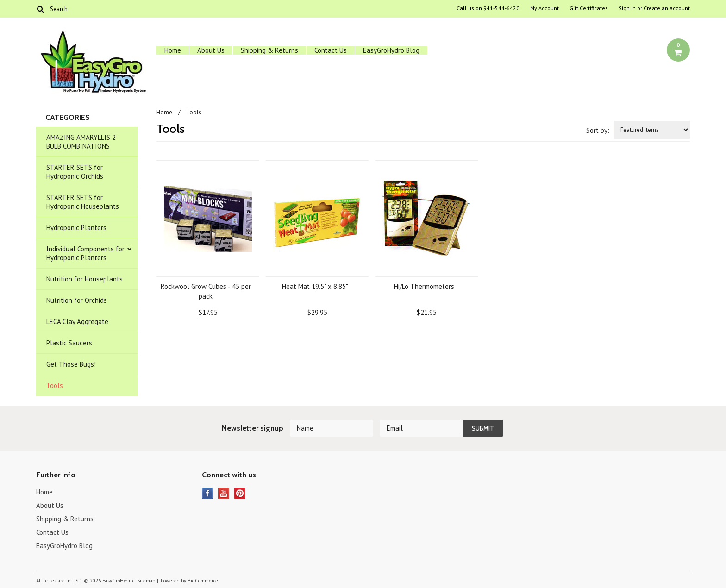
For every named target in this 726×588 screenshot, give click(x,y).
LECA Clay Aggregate (77, 322)
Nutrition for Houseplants (84, 279)
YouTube (224, 493)
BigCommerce (203, 581)
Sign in (627, 8)
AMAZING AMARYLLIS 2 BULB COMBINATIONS (81, 142)
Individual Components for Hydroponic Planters (85, 253)
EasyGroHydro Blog (391, 50)
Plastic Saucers (69, 343)
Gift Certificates (589, 8)
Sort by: (598, 130)
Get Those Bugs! (71, 364)
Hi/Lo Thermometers (424, 286)
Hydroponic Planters (76, 228)
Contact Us (331, 50)
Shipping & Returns (269, 50)
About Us (211, 50)
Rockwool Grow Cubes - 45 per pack (206, 291)
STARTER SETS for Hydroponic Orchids (75, 172)
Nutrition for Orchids (77, 300)
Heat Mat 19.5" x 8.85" (315, 286)
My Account (544, 8)
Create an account (667, 8)
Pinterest (240, 493)
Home (173, 50)
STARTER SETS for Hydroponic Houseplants (83, 202)
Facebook (208, 493)
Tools (55, 385)
